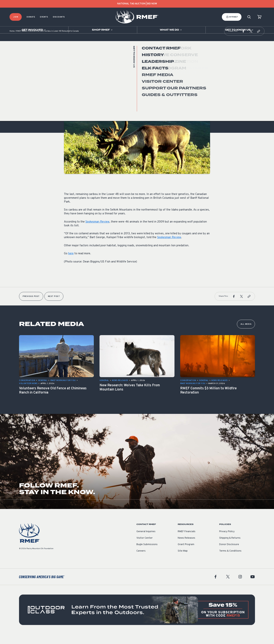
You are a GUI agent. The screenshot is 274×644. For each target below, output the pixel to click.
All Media (246, 334)
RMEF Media (21, 41)
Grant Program (186, 554)
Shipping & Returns (230, 548)
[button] (243, 41)
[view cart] (259, 17)
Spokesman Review (97, 231)
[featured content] (137, 619)
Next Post (54, 306)
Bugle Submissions (147, 554)
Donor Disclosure (229, 554)
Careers (141, 561)
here (71, 263)
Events (44, 17)
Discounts (59, 17)
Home (12, 41)
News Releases (186, 548)
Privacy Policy (227, 541)
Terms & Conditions (230, 561)
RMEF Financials (187, 541)
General (69, 90)
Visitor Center (145, 548)
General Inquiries (146, 541)
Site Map (183, 561)
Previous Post (31, 306)
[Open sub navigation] (34, 30)
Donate (31, 17)
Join (16, 17)
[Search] (249, 17)
